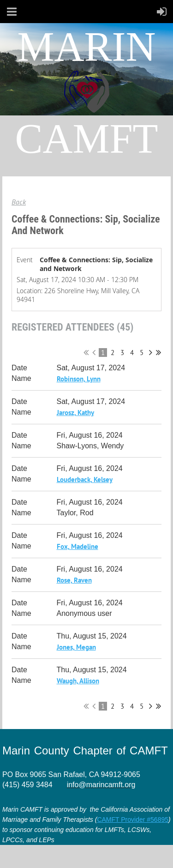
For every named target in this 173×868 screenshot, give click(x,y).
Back (19, 202)
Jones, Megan (76, 647)
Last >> (158, 352)
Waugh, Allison (78, 681)
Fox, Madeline (78, 546)
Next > (151, 352)
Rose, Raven (74, 580)
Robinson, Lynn (79, 379)
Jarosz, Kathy (75, 413)
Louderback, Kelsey (85, 479)
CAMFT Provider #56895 (133, 820)
